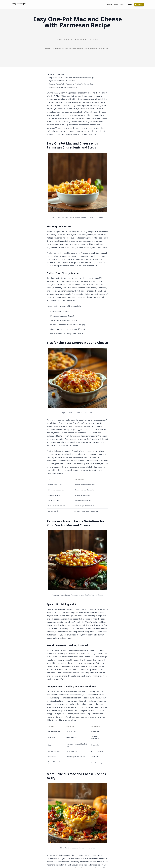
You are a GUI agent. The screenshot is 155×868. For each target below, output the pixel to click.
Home (110, 4)
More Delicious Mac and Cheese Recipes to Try (64, 87)
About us (123, 4)
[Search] (139, 5)
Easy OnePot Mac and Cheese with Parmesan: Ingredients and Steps (71, 78)
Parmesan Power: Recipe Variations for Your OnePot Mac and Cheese (72, 84)
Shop (116, 4)
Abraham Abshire (65, 39)
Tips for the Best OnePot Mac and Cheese (63, 81)
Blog (130, 4)
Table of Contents (57, 74)
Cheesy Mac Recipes (18, 4)
